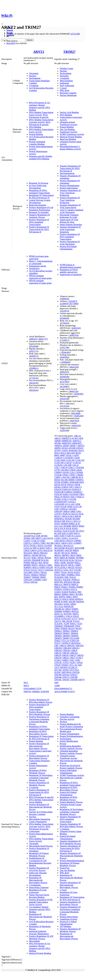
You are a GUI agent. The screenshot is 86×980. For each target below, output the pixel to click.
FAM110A (67, 489)
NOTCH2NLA (61, 567)
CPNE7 (73, 475)
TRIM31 (66, 633)
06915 (26, 686)
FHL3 (73, 497)
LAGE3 (78, 536)
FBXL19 (58, 497)
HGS (72, 516)
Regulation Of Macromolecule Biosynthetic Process (38, 880)
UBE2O (65, 655)
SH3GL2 (43, 565)
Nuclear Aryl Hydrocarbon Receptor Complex (41, 813)
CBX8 (77, 458)
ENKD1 (65, 487)
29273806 (73, 304)
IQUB (68, 528)
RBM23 (58, 594)
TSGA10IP (74, 638)
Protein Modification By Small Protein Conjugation (71, 725)
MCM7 (57, 553)
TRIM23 (35, 575)
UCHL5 (58, 660)
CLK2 (72, 472)
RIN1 (76, 597)
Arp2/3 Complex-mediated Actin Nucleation (71, 211)
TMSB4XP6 (69, 626)
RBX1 (72, 594)
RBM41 (65, 594)
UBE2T (73, 655)
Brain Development (38, 205)
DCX (81, 477)
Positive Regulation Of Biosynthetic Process (39, 757)
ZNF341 (34, 582)
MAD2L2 (59, 546)
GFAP (57, 507)
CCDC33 (35, 541)
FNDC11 (80, 497)
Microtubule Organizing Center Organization (40, 820)
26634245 (33, 383)
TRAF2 (27, 575)
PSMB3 (80, 587)
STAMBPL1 (60, 616)
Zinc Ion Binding (67, 129)
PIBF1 (64, 575)
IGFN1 (57, 524)
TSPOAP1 (28, 580)
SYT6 (81, 619)
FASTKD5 (74, 494)
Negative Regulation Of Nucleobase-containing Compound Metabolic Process (70, 911)
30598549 (64, 377)
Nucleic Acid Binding (69, 112)
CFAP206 (80, 468)
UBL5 (72, 658)
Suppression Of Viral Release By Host (69, 221)
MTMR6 (80, 558)
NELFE (64, 565)
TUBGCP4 (74, 641)
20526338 (64, 399)
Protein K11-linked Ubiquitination (68, 923)
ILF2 (56, 526)
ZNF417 (74, 675)
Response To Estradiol (39, 212)
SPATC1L (59, 614)
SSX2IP (49, 567)
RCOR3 (79, 594)
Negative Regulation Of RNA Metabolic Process (70, 842)
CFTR (57, 470)
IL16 (78, 524)
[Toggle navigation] (2, 24)
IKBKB (64, 524)
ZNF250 (76, 672)
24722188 (75, 34)
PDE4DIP (36, 560)
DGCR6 (50, 543)
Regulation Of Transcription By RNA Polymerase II (41, 196)
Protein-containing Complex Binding (37, 143)
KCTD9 (58, 533)
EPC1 (72, 487)
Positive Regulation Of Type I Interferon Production (70, 200)
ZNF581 (58, 680)
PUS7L (74, 589)
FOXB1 (58, 499)
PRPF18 (67, 585)
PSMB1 (27, 563)
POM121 (76, 580)
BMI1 (57, 455)
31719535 (33, 378)
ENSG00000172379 (32, 689)
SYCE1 (34, 570)
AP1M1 (44, 536)
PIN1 (78, 575)
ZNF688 (74, 680)
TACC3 (41, 570)
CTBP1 (43, 543)
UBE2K (66, 653)
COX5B (58, 475)
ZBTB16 (64, 667)
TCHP (66, 624)
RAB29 (65, 592)
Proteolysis (65, 868)
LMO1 (57, 543)
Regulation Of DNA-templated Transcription (39, 192)
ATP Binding (65, 926)
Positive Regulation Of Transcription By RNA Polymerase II (39, 229)
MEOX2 (44, 553)
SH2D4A (80, 602)
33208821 (33, 368)
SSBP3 (42, 567)
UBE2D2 (80, 645)
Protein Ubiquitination (70, 186)
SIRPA (73, 604)
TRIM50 (74, 636)
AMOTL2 (77, 441)
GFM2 (70, 507)
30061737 (43, 339)
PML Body (65, 90)
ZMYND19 (66, 672)
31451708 (64, 348)
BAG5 (63, 453)
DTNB (57, 482)
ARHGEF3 (67, 443)
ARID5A (58, 446)
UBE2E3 (67, 650)
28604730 (73, 391)
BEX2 (78, 453)
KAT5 (73, 531)
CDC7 (57, 468)
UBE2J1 (58, 653)
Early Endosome (67, 86)
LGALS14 (73, 538)
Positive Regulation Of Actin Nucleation (70, 243)
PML (67, 577)
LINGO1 (69, 541)
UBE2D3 (58, 648)
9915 (26, 683)
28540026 (64, 318)
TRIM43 (66, 636)
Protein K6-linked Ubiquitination (68, 837)
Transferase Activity (69, 132)
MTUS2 (43, 555)
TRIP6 (43, 577)
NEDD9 (70, 563)
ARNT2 (39, 52)
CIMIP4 (58, 472)
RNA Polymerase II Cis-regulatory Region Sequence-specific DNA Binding (40, 106)
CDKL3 (71, 468)
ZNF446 (58, 677)
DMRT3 (72, 480)
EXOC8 (58, 489)
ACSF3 (75, 438)
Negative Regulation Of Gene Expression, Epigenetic (70, 229)
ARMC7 (73, 446)
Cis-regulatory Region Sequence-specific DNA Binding (40, 909)
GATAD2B (59, 504)
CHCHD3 (65, 470)
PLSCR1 (45, 560)
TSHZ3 (58, 641)
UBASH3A (75, 643)
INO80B (67, 526)
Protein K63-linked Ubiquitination (68, 248)
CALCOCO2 (47, 538)
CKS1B (65, 472)
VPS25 (80, 663)
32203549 (64, 430)
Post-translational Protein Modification (71, 730)
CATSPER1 (68, 458)
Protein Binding (36, 134)
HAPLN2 (67, 514)
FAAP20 (48, 546)
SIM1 (50, 565)
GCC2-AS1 (70, 504)
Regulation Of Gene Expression (38, 891)
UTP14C (58, 663)
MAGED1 (28, 553)
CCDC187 (80, 460)
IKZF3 (42, 548)
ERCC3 (78, 487)
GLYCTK (77, 507)
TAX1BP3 (28, 572)
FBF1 (82, 494)
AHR (38, 536)
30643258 (74, 367)
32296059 (64, 304)
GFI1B (63, 507)
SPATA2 (75, 611)
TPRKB (64, 628)
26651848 (75, 413)
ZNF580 (74, 677)
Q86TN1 (27, 692)
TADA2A (49, 570)
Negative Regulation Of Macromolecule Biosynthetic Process (70, 885)
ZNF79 (81, 680)
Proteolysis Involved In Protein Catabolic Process (71, 767)
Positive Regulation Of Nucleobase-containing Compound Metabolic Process (39, 720)
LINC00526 (59, 541)
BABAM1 (73, 450)
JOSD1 (75, 528)
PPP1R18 (68, 582)
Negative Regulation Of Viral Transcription (70, 206)
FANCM (58, 494)
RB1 (80, 592)
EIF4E (77, 485)
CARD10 (58, 458)
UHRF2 (65, 660)
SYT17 (75, 619)
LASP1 (57, 538)
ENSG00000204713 (63, 689)
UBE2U (80, 655)
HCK (81, 514)
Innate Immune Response (71, 225)
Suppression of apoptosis (71, 274)
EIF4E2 (58, 487)
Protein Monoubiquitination (72, 861)
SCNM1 (64, 602)
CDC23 (75, 465)
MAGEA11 (69, 546)
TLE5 (80, 624)
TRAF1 (44, 572)
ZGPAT (58, 672)
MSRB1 (72, 558)
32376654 (64, 323)
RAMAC (73, 592)
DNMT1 (80, 480)
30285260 (78, 416)
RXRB (57, 602)
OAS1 (66, 570)
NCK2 (72, 560)
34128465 (64, 387)
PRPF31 (75, 585)
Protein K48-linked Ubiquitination (68, 772)
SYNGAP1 (66, 619)
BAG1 (81, 450)
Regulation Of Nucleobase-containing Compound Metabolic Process (41, 778)
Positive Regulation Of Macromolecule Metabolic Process (41, 807)
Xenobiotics (34, 268)
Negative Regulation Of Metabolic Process (70, 930)
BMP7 (63, 455)
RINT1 (35, 565)
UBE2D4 (67, 648)
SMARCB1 (69, 606)
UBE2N (58, 655)
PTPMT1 (58, 589)
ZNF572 (66, 677)
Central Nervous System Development (40, 201)
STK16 (27, 570)
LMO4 (33, 550)
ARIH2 (66, 446)
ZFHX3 (66, 670)
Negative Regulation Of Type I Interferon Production (70, 193)
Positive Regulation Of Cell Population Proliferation (41, 209)
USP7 (44, 580)
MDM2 (74, 553)
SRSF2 (76, 614)
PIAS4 (57, 575)
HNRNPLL (59, 519)
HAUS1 (75, 514)
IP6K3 (82, 526)
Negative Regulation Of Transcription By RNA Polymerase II (70, 168)
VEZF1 (73, 663)
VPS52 (27, 582)
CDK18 (64, 468)
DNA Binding (35, 127)
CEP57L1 (28, 543)
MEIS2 (36, 553)
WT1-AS (73, 665)
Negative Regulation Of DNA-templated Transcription (70, 819)
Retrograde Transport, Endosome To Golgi (69, 216)
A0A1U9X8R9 (61, 692)
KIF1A (65, 533)
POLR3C (67, 580)
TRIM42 (36, 577)
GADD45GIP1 (61, 502)
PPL (61, 582)
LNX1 (70, 543)
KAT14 (66, 531)
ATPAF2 (80, 448)
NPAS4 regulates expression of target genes (40, 277)
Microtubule (34, 941)
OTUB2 (78, 570)
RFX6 (46, 563)
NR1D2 (71, 567)
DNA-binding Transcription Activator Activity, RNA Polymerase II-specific (41, 122)
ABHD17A (66, 438)
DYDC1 (33, 546)
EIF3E (64, 485)
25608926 (64, 299)
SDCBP (72, 602)
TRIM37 (27, 577)
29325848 (33, 346)
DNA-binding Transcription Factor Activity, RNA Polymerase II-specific (41, 115)
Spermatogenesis (67, 173)
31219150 (64, 406)
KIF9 (71, 533)
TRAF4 (71, 628)
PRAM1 (76, 582)
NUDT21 (58, 570)
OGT (71, 570)
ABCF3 (58, 438)
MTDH (35, 555)
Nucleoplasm (35, 78)
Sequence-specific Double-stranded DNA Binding (41, 157)
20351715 (33, 351)
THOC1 (73, 624)
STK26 (57, 619)
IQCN (63, 528)
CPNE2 (65, 475)
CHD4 (72, 470)
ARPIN (58, 448)
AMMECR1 (67, 441)
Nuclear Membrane (68, 95)
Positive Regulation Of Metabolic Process (39, 784)
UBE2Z (66, 658)
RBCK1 (35, 563)
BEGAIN (71, 453)
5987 (56, 683)
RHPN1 (62, 597)
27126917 (64, 340)
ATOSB (72, 448)
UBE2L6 (74, 653)
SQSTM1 (68, 614)
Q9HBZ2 (36, 692)
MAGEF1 (70, 548)
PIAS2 (71, 572)
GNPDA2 (64, 509)
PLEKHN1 (59, 577)
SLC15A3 (59, 606)
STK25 (76, 616)
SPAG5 (35, 567)
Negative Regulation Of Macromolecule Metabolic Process (71, 856)
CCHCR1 (58, 465)
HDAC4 (66, 516)
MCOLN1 (66, 553)
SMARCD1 (59, 609)
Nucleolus (64, 76)
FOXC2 (65, 499)
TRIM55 (58, 638)
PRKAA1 (58, 585)
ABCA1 (78, 436)
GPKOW (58, 511)
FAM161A (76, 489)
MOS (57, 558)
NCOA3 (27, 558)
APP (33, 538)
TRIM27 (69, 52)
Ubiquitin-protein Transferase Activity (69, 123)
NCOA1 (79, 560)
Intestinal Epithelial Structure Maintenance (39, 933)
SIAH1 (67, 604)
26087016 (74, 335)
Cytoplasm (34, 86)
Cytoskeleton (35, 885)
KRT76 (70, 536)
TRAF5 (78, 628)
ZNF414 (66, 675)
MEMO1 (66, 555)
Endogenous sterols (38, 266)
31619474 (73, 301)
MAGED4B (59, 548)
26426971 (33, 356)
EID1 (82, 482)
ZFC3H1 (58, 670)
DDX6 (57, 480)
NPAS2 (41, 558)
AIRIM (57, 441)
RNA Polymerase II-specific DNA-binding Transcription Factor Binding (41, 800)
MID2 (79, 555)
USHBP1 (37, 580)
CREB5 (80, 475)
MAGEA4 (48, 550)
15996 (57, 686)
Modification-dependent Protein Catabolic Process (71, 747)
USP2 (78, 660)
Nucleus (33, 76)
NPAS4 (48, 558)
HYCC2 (77, 521)
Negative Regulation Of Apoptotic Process (39, 216)
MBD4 (76, 550)
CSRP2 (57, 477)
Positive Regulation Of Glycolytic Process (39, 869)
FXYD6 (73, 499)
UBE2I (74, 650)
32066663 (65, 362)
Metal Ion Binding (68, 139)
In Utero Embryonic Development (38, 187)
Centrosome (34, 831)
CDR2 (42, 541)
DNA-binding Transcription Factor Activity (41, 131)
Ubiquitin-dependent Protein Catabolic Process (71, 752)
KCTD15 (80, 531)
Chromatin (34, 73)
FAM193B (59, 492)
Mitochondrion (66, 81)
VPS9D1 (65, 665)
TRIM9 (66, 638)
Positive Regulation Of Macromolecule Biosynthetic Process (39, 746)
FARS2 (66, 494)
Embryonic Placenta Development (38, 874)
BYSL (69, 455)
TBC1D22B (67, 621)
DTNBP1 (65, 482)
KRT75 (63, 536)
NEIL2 (77, 563)
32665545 (76, 328)
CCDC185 (70, 460)
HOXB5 (68, 519)
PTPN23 (67, 589)
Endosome (64, 83)
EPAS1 (41, 546)
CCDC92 (77, 463)
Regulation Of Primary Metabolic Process (39, 855)
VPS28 (57, 665)
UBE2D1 (71, 645)
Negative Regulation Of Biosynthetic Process (70, 903)
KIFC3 (49, 548)
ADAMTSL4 (29, 536)
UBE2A (63, 645)
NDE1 (34, 558)
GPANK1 (73, 509)
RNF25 (66, 599)
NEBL (63, 563)
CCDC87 (68, 463)
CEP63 (36, 543)
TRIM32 (74, 633)
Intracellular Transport (39, 887)
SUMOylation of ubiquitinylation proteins (70, 266)
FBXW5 (66, 497)
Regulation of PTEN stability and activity (69, 271)
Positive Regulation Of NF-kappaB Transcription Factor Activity (41, 902)
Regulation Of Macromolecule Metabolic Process (41, 917)
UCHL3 (79, 658)
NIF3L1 (71, 565)
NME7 (78, 565)
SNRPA (75, 609)
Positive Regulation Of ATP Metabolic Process (41, 937)
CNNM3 (79, 472)
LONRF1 (77, 543)
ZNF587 (66, 680)
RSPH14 (79, 599)
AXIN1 (65, 450)
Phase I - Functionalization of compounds (41, 262)
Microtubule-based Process (41, 846)
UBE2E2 (58, 650)
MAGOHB (80, 548)
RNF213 (58, 599)
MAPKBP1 (59, 550)
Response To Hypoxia (39, 183)
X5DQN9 (45, 692)
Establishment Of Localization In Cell (38, 859)
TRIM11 (58, 631)
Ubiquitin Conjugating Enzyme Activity (70, 718)
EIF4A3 (71, 485)
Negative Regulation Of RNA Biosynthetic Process (71, 825)
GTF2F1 (58, 514)
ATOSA (65, 448)
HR (64, 521)
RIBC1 (69, 597)
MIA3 (73, 555)
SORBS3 (28, 567)
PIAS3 (77, 572)
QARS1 (58, 592)
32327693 (64, 382)
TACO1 (58, 621)
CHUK (79, 470)
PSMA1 (65, 587)
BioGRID (11, 43)
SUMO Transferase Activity (72, 134)
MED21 (58, 555)
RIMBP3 (28, 565)
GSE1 (79, 511)
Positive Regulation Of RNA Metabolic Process (40, 713)
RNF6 (72, 599)
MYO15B (64, 560)
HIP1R (78, 516)
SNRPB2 (58, 611)
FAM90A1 (78, 492)
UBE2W (58, 658)
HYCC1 (69, 521)
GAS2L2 (72, 502)
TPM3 (57, 628)
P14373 (71, 692)
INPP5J (75, 526)
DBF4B (75, 477)
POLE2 (73, 577)
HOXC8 (58, 521)
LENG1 (65, 538)
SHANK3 (59, 604)
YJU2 (57, 667)
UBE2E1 (76, 648)
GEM (78, 504)
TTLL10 (65, 641)
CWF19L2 (66, 477)
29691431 (64, 372)
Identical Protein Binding (71, 137)
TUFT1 (58, 643)
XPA (80, 665)
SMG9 (68, 609)
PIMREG (71, 575)
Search (10, 30)
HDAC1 (58, 516)
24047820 (74, 421)
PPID (57, 582)
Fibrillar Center (66, 68)
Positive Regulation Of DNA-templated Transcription (39, 222)
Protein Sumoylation (69, 188)
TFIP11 (37, 572)
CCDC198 (59, 463)
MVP (57, 560)
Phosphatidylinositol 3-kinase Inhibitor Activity (70, 148)
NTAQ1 (79, 567)
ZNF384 (58, 675)
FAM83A (68, 492)
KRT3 (57, 536)
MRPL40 (64, 558)
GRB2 (73, 511)
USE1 (72, 660)
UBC (56, 645)
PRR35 (57, 587)
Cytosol (63, 88)
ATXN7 (58, 450)
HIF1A (36, 548)
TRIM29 (58, 633)
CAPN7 (27, 541)
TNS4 (77, 626)
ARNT (38, 538)
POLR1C (58, 580)
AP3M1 (27, 538)
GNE (56, 509)
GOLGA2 (28, 548)
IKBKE (72, 524)
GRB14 (66, 511)
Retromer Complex (68, 93)
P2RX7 (57, 572)
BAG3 (57, 453)
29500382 (65, 352)
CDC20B (67, 465)
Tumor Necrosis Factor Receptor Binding (39, 896)
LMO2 (27, 550)
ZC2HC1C (73, 667)
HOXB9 (76, 519)
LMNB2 (78, 541)
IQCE (57, 528)
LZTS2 (40, 550)
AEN (81, 438)
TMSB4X (59, 626)
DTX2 (26, 546)
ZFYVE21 (75, 670)
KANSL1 (58, 531)
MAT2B (68, 550)
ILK (61, 526)
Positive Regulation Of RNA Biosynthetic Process (41, 701)
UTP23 (66, 663)
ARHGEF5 (77, 443)
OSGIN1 (27, 560)
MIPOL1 (28, 555)
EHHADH (74, 482)
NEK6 (57, 565)
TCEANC (59, 624)
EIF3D (57, 485)
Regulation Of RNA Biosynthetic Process (38, 733)
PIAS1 (64, 572)
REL (41, 563)
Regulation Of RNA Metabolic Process (38, 772)
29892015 (33, 339)
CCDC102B (60, 460)
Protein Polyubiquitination (71, 736)
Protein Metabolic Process (71, 802)
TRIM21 (66, 631)
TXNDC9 (66, 643)
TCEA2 (76, 621)
